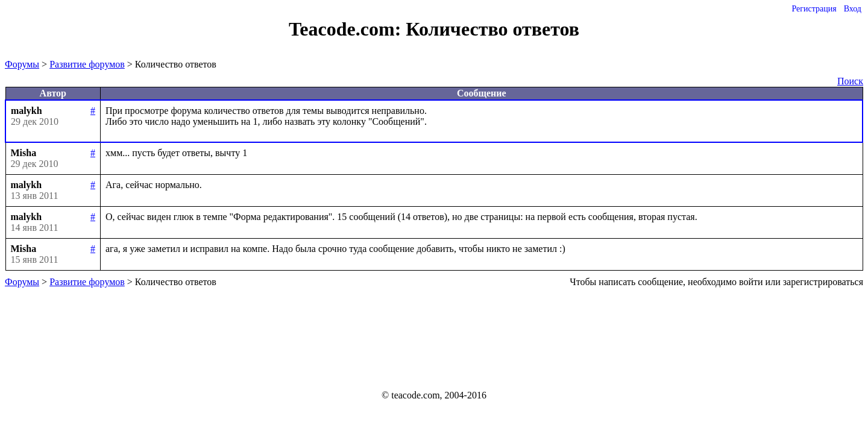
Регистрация (814, 9)
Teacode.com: (347, 29)
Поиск (850, 81)
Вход (853, 9)
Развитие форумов (87, 64)
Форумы (22, 64)
